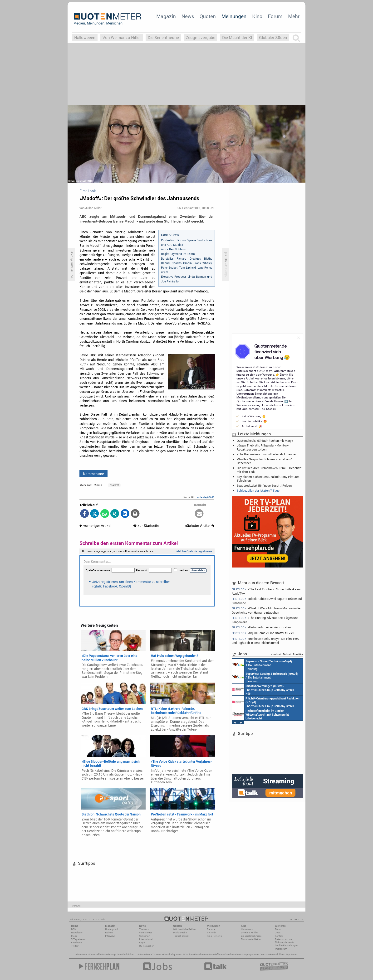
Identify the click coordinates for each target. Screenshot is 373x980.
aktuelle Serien (232, 954)
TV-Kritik (211, 933)
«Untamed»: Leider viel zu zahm (261, 627)
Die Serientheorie (163, 37)
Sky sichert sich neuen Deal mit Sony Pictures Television (268, 479)
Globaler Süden (273, 37)
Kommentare (93, 474)
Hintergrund (112, 929)
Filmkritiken (128, 954)
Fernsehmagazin (110, 954)
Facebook (76, 943)
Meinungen (234, 16)
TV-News (144, 929)
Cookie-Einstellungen (287, 945)
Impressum (281, 949)
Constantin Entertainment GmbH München (260, 714)
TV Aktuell (94, 954)
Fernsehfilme (215, 954)
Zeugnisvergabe (201, 37)
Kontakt (279, 936)
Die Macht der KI (237, 37)
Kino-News (247, 929)
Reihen (109, 933)
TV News (157, 954)
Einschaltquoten (172, 954)
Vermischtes (146, 933)
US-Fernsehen (147, 946)
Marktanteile (180, 933)
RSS (73, 929)
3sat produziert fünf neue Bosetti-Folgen (264, 485)
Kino (257, 16)
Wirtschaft (145, 936)
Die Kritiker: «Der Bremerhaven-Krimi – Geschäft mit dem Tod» (269, 470)
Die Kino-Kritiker (250, 933)
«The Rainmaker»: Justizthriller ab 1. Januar (266, 454)
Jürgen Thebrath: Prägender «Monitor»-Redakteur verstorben (263, 447)
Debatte (211, 929)
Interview (110, 936)
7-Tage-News (78, 939)
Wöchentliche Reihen (185, 929)
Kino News (82, 954)
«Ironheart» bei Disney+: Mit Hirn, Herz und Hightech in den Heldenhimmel (266, 641)
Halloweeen (85, 37)
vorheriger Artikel (95, 526)
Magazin (166, 16)
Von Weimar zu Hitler (122, 37)
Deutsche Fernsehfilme (272, 954)
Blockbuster (200, 954)
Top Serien (291, 954)
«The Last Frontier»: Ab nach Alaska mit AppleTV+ (267, 591)
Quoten (208, 16)
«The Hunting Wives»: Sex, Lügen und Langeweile (265, 620)
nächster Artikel (200, 526)
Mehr (294, 16)
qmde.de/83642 (205, 497)
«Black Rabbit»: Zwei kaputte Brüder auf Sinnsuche (267, 601)
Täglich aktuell (181, 936)
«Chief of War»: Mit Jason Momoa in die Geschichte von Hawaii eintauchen (266, 610)
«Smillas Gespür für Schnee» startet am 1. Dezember (265, 461)
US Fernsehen (143, 954)
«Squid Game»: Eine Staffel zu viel (263, 633)
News (188, 16)
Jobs (278, 933)
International (146, 939)
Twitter (75, 946)
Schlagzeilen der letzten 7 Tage (258, 490)
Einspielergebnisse (251, 936)
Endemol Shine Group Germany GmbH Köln (263, 689)
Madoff (114, 485)
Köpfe (142, 943)
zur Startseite (146, 526)
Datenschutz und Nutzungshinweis (285, 941)
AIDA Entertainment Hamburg (262, 665)
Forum (275, 16)
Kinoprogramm (250, 954)
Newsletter (77, 933)
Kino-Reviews (214, 936)
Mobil (74, 936)
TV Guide (188, 954)
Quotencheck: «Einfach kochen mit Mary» (265, 441)
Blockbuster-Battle (251, 939)
